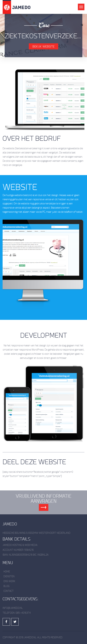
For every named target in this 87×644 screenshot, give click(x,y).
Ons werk (9, 581)
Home (7, 572)
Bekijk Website (43, 47)
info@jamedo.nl (13, 608)
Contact (9, 591)
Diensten (9, 576)
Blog (6, 586)
